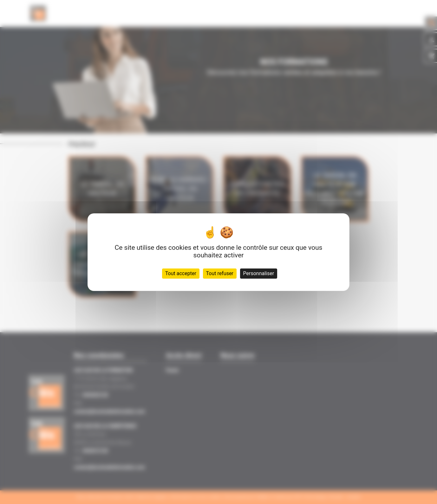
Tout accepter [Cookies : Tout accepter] (181, 273)
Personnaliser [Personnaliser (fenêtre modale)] (259, 273)
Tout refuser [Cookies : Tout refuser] (220, 273)
